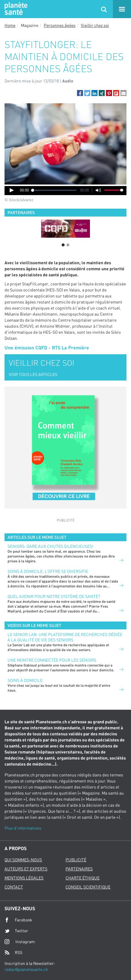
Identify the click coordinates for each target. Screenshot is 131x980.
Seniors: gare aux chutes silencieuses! (50, 546)
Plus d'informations (23, 828)
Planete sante (15, 9)
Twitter (16, 931)
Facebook (18, 920)
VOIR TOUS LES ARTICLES (33, 374)
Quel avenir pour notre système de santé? (54, 596)
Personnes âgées (60, 25)
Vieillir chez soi (95, 25)
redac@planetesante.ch (26, 969)
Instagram (20, 941)
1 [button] (63, 245)
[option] (65, 229)
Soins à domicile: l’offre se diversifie (48, 571)
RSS (13, 953)
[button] (80, 93)
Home (10, 25)
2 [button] (68, 245)
